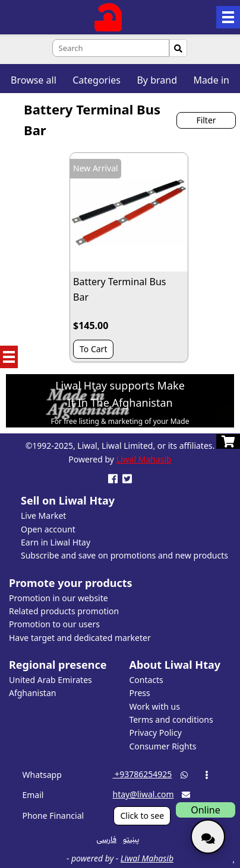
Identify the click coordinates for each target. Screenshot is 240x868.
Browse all (34, 80)
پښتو (131, 839)
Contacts (146, 680)
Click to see (142, 816)
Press (139, 693)
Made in (211, 80)
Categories (97, 80)
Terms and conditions (171, 719)
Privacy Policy (155, 733)
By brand (157, 80)
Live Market (43, 516)
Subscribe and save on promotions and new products (124, 555)
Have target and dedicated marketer (80, 638)
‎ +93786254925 (142, 774)
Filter (206, 120)
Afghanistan (32, 693)
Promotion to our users (54, 624)
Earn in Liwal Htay (56, 542)
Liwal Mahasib (144, 459)
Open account (48, 529)
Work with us (154, 706)
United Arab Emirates (50, 680)
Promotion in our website (59, 598)
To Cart (93, 349)
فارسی (106, 839)
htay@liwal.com (143, 794)
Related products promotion (64, 611)
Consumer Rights (162, 746)
